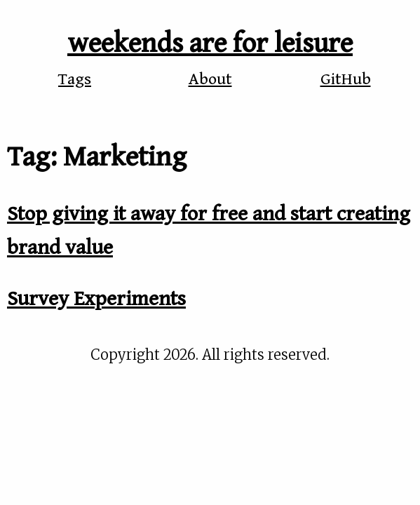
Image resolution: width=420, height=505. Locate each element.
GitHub (346, 79)
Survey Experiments (96, 299)
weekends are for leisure (210, 43)
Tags (75, 79)
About (210, 79)
